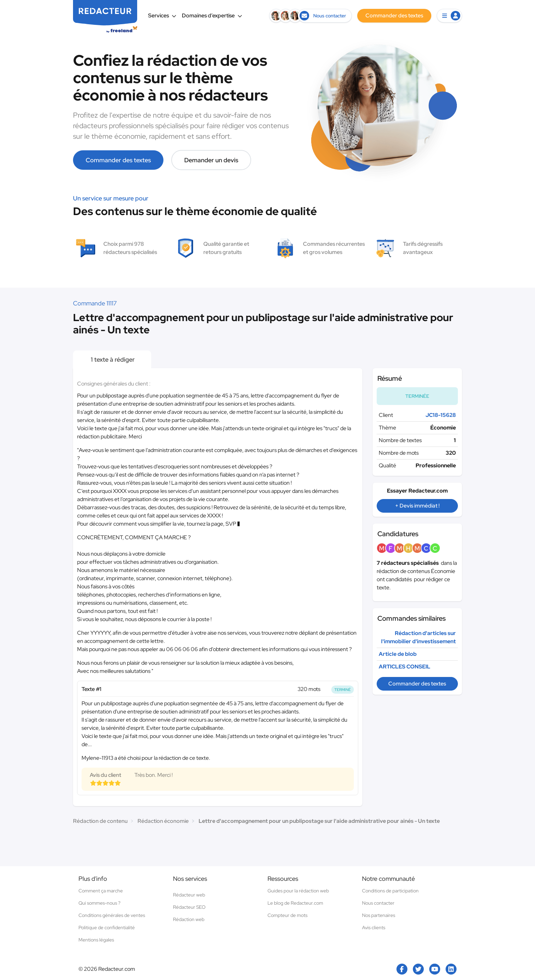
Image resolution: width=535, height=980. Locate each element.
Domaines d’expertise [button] (212, 16)
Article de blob (398, 654)
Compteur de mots (287, 915)
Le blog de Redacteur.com (295, 903)
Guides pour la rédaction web (298, 891)
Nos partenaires (379, 915)
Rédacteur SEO (189, 907)
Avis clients (374, 928)
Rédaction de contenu (100, 821)
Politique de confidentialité (107, 928)
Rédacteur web (189, 895)
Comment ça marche (101, 891)
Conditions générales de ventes (112, 915)
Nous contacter (378, 903)
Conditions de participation (390, 891)
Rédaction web (189, 919)
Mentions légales (96, 940)
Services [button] (162, 16)
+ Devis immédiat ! (417, 506)
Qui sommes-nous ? (99, 903)
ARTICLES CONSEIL (404, 667)
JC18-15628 (441, 415)
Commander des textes (118, 160)
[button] (449, 16)
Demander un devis (211, 160)
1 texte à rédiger (112, 359)
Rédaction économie (163, 821)
